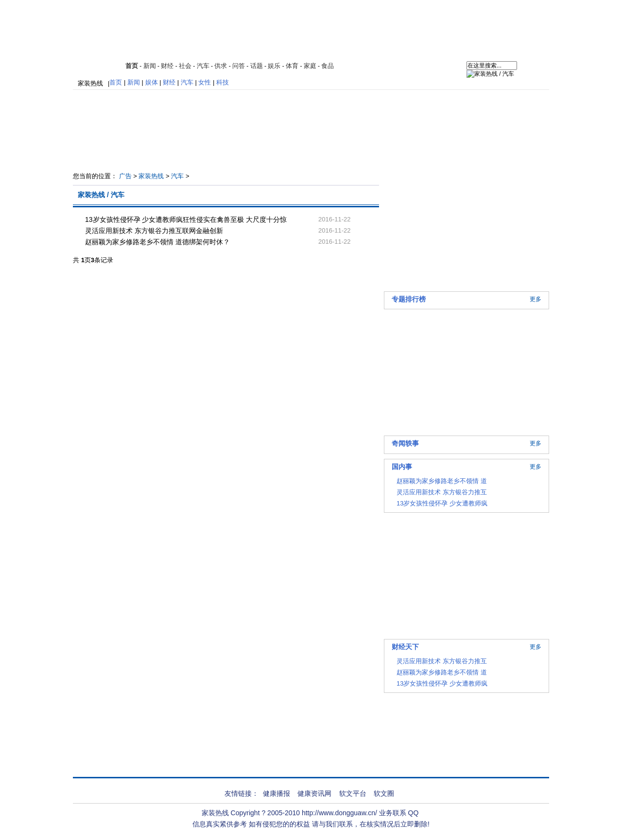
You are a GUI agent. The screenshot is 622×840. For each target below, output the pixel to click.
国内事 (402, 467)
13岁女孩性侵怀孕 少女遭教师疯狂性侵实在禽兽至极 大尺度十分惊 (186, 219)
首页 (132, 66)
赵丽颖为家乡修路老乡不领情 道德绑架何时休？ (157, 242)
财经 (167, 66)
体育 (292, 66)
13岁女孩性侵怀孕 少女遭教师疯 (442, 503)
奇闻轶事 (405, 443)
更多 (536, 299)
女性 (205, 82)
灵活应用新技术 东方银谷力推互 (442, 492)
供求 (221, 66)
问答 (239, 66)
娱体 (152, 82)
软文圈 (384, 793)
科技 (223, 82)
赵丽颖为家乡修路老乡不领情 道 (442, 481)
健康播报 (276, 793)
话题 (257, 66)
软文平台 (353, 793)
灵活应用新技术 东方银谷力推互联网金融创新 (154, 231)
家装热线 (90, 83)
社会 (185, 66)
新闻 (150, 66)
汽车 (203, 66)
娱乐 (274, 66)
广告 (125, 176)
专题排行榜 (409, 299)
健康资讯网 (314, 793)
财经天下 (405, 647)
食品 (328, 66)
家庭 (310, 66)
